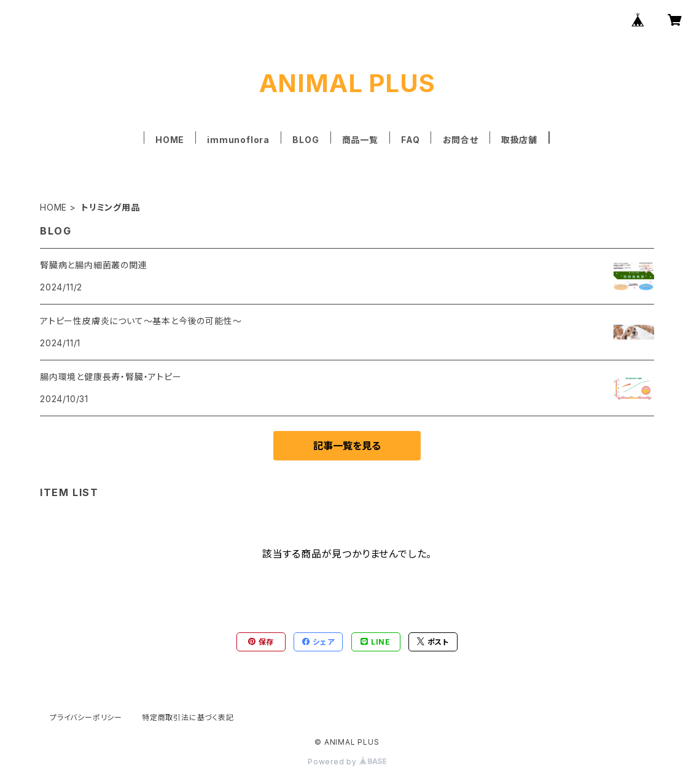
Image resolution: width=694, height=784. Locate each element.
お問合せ (461, 140)
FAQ (410, 140)
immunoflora (238, 140)
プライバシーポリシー (86, 717)
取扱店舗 (519, 140)
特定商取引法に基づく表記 (188, 717)
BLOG (306, 140)
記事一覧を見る (347, 446)
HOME (170, 140)
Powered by (347, 762)
